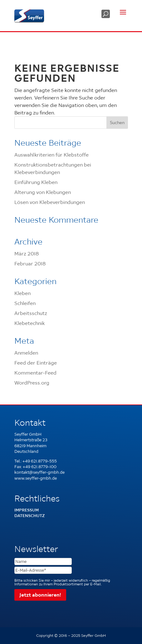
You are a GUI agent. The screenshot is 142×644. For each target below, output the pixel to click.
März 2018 (27, 254)
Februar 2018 (30, 264)
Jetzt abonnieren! (40, 595)
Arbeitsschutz (31, 313)
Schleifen (25, 303)
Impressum (27, 510)
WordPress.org (32, 383)
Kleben (22, 293)
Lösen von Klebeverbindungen (50, 202)
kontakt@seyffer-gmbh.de (39, 472)
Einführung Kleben (36, 182)
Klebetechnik (29, 323)
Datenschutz (29, 516)
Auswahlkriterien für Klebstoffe (51, 155)
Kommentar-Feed (35, 373)
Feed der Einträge (36, 363)
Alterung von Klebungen (43, 192)
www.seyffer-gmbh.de (36, 478)
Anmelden (26, 353)
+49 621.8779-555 (40, 461)
